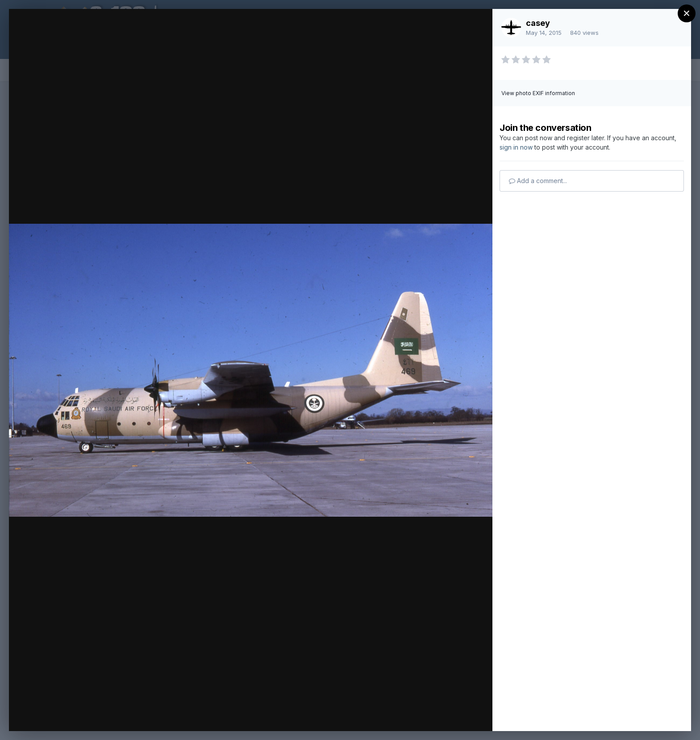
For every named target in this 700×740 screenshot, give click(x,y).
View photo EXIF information (538, 93)
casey (538, 23)
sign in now (516, 147)
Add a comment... (538, 181)
